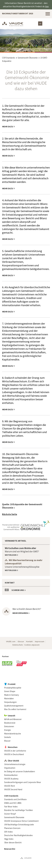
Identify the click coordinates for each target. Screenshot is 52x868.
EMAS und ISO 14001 (13, 803)
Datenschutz (18, 645)
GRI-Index (8, 832)
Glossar (21, 641)
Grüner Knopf (10, 814)
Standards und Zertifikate (15, 799)
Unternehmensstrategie (15, 764)
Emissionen (9, 726)
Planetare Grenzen (12, 828)
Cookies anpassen (32, 645)
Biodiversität (10, 723)
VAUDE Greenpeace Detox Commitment (21, 821)
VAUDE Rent (10, 786)
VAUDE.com (11, 641)
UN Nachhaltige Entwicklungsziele (19, 825)
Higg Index (9, 839)
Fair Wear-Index (11, 807)
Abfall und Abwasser (13, 719)
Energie (7, 730)
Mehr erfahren (20, 613)
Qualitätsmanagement (14, 706)
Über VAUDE (13, 761)
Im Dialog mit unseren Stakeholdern (20, 771)
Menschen (13, 747)
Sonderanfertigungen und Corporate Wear (23, 782)
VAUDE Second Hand (13, 789)
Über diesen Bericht (13, 842)
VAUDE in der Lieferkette (15, 751)
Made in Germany (12, 695)
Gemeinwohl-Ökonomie (28, 58)
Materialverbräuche (13, 734)
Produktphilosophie (13, 688)
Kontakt (29, 641)
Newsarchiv (10, 849)
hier (47, 6)
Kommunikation (11, 775)
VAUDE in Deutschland (14, 754)
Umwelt (12, 716)
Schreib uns (18, 590)
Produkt (12, 684)
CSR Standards (9, 58)
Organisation (10, 768)
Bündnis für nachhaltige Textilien (19, 810)
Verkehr (8, 737)
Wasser (7, 741)
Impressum (40, 641)
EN (40, 24)
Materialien (9, 698)
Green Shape (10, 691)
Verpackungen (10, 702)
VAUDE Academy (11, 779)
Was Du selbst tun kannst (15, 709)
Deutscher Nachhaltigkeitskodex (18, 835)
